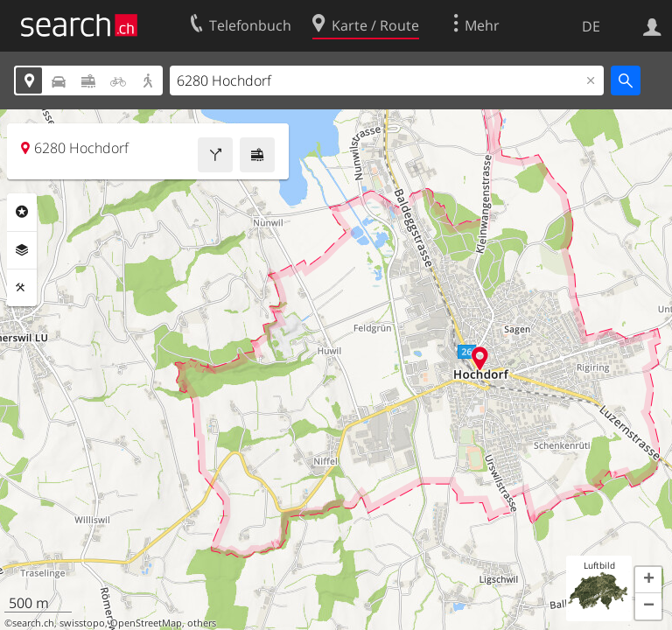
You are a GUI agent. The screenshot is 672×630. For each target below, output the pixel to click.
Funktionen (22, 288)
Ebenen (22, 250)
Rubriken (22, 212)
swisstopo (82, 623)
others (202, 623)
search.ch (33, 623)
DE (591, 26)
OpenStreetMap (146, 623)
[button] (648, 580)
